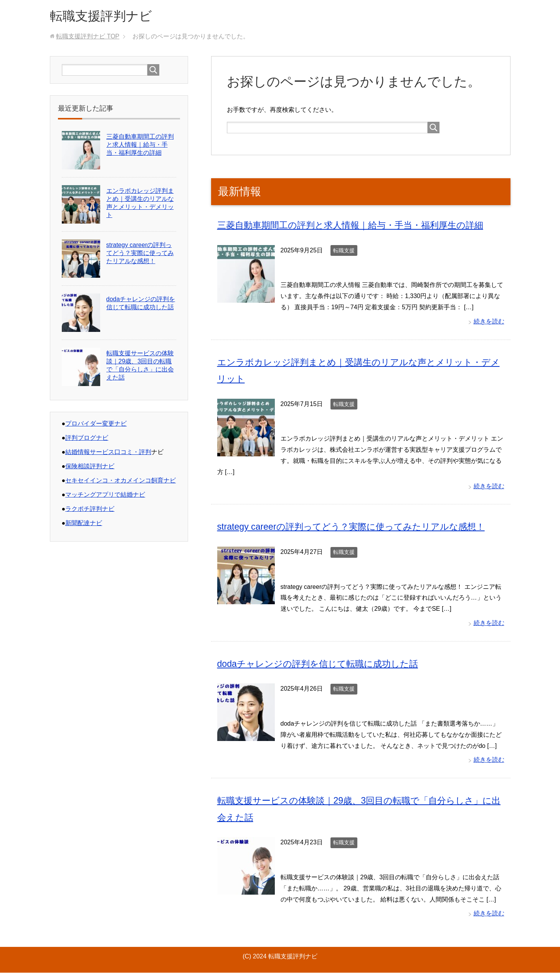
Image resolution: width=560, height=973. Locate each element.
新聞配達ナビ (84, 525)
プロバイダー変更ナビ (96, 425)
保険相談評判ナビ (90, 468)
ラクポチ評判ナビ (90, 510)
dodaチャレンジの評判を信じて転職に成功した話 (322, 664)
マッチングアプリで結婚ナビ (105, 496)
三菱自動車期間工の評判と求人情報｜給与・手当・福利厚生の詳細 (356, 226)
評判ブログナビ (87, 439)
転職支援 (344, 252)
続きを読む (489, 322)
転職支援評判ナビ (106, 17)
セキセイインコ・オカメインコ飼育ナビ (121, 482)
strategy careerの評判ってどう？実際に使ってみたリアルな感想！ (357, 528)
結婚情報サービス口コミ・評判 (108, 453)
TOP (88, 38)
